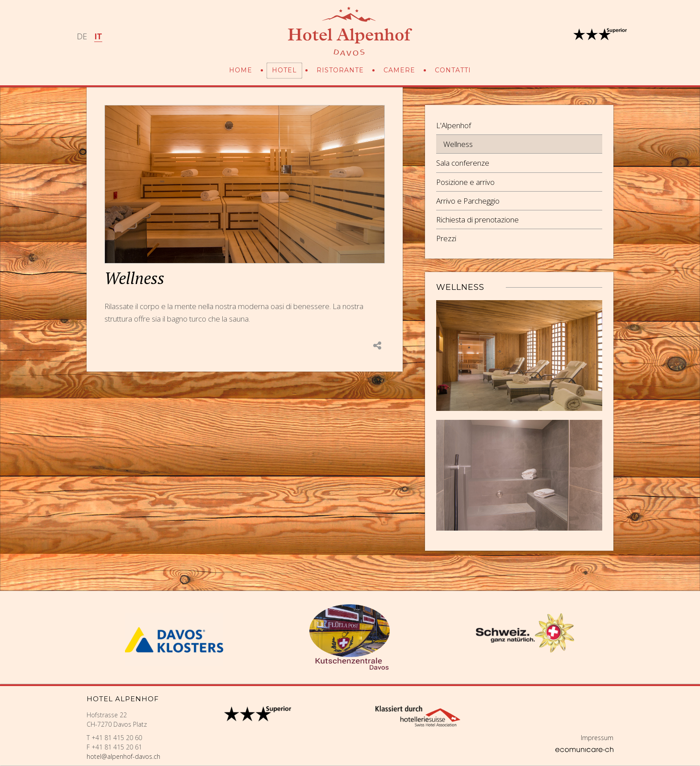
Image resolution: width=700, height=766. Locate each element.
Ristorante (340, 70)
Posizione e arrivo (465, 182)
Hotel (284, 70)
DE (82, 36)
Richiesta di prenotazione (477, 220)
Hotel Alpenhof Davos (350, 31)
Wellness (458, 144)
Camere (399, 70)
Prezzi (446, 238)
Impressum (597, 738)
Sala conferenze (463, 163)
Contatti (453, 70)
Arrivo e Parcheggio (468, 201)
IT (98, 36)
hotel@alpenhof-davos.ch (123, 756)
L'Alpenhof (454, 125)
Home (241, 70)
